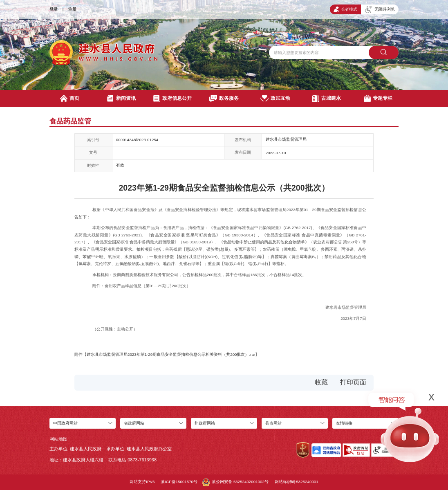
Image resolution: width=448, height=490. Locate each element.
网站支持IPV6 (142, 482)
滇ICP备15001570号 (179, 482)
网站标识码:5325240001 (297, 482)
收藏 (321, 382)
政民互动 (275, 98)
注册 (72, 9)
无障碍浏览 (380, 10)
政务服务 (224, 98)
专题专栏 (378, 98)
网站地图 (58, 439)
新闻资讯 (121, 98)
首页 (70, 98)
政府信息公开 (172, 98)
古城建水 (327, 98)
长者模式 (345, 9)
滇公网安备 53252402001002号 (235, 482)
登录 (54, 9)
